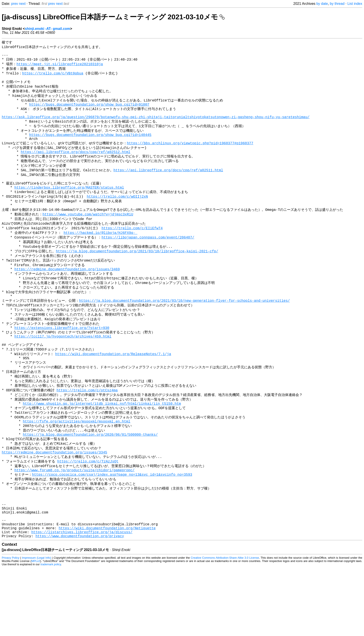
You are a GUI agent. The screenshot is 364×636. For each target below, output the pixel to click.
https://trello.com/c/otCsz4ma (87, 433)
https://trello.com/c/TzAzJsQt (88, 513)
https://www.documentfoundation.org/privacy (80, 601)
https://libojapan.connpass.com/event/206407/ (148, 262)
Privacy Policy (11, 623)
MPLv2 (36, 626)
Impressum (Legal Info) (37, 623)
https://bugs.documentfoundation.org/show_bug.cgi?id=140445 (90, 147)
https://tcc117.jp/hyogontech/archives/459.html (63, 373)
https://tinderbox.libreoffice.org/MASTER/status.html (69, 207)
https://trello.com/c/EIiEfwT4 (132, 252)
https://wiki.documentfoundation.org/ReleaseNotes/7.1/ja (113, 392)
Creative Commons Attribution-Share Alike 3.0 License (225, 623)
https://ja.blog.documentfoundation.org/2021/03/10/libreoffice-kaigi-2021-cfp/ (137, 277)
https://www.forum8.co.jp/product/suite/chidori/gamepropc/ (75, 523)
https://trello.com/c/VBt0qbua (53, 78)
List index (355, 4)
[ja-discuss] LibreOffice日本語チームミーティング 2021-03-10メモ (113, 17)
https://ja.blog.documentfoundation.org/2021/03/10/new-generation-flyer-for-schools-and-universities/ (184, 332)
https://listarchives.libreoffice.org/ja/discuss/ (82, 596)
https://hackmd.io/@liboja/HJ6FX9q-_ (101, 257)
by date (322, 4)
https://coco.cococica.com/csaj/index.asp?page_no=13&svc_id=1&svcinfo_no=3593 (112, 528)
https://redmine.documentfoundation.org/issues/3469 (67, 298)
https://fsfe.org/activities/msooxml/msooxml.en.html (77, 468)
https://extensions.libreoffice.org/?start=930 (62, 363)
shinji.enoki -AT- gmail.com (47, 29)
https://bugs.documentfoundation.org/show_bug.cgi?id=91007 (89, 113)
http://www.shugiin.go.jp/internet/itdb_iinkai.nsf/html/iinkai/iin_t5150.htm (102, 448)
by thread (337, 4)
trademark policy (51, 629)
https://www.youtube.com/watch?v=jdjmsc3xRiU (88, 237)
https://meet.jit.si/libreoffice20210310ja (60, 67)
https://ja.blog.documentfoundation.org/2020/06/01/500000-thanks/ (90, 483)
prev (15, 4)
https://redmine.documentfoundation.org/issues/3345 (54, 503)
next (22, 4)
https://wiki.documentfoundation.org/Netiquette (107, 591)
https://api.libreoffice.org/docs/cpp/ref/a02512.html (75, 167)
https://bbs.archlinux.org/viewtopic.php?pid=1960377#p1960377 (190, 157)
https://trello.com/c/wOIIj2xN (117, 217)
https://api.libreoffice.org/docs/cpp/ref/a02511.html (168, 187)
